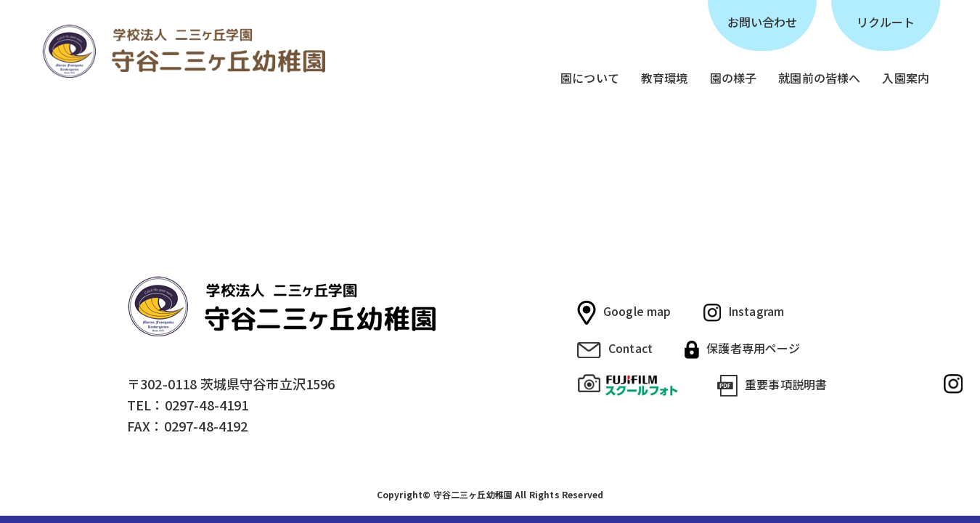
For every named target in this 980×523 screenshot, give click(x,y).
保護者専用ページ (742, 349)
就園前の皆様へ (819, 78)
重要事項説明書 (772, 386)
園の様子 (734, 78)
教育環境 (665, 78)
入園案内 (906, 78)
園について (590, 78)
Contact (615, 349)
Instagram (744, 312)
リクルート (886, 22)
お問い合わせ (763, 22)
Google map (624, 313)
